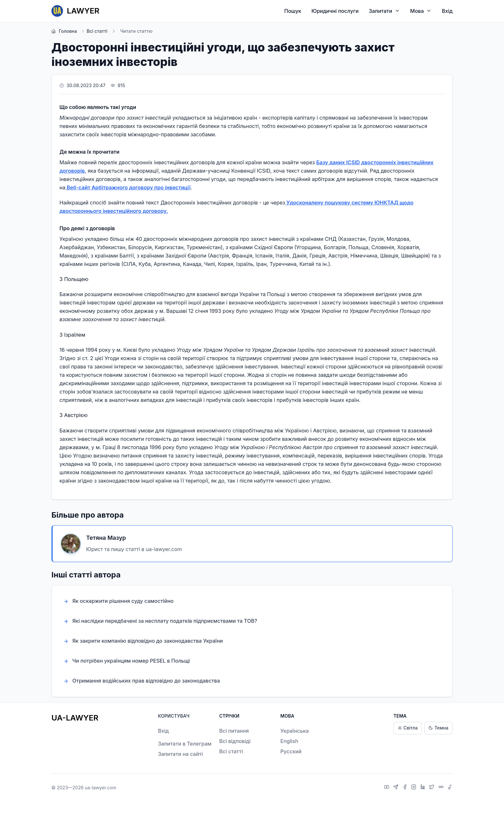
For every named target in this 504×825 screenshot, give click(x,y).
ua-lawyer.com (101, 788)
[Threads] (442, 788)
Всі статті (94, 31)
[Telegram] (396, 788)
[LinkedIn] (424, 788)
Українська (294, 731)
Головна (64, 31)
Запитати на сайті (180, 754)
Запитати (385, 11)
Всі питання (234, 731)
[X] (432, 788)
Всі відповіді (235, 741)
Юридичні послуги (335, 11)
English (289, 741)
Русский (291, 751)
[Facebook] (406, 788)
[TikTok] (450, 788)
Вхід (447, 11)
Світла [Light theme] (408, 728)
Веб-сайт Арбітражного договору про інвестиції (128, 187)
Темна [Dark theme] (438, 728)
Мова (421, 11)
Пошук (293, 11)
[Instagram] (414, 788)
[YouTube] (387, 788)
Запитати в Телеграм (184, 744)
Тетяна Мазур (106, 538)
